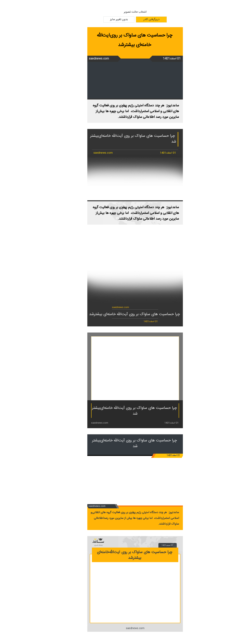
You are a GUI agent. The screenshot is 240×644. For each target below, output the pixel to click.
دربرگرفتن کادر (136, 19)
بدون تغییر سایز (104, 19)
